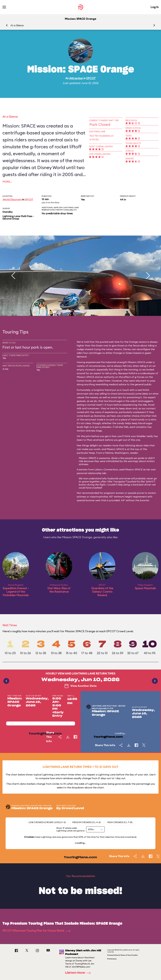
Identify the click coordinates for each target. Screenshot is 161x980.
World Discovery (12, 199)
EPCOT (91, 78)
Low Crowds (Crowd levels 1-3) (47, 822)
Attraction (76, 78)
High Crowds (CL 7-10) (120, 822)
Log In (155, 7)
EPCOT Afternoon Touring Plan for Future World (37, 931)
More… (7, 182)
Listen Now (79, 973)
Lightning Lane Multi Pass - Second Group (18, 217)
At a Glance (17, 25)
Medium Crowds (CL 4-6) (86, 822)
